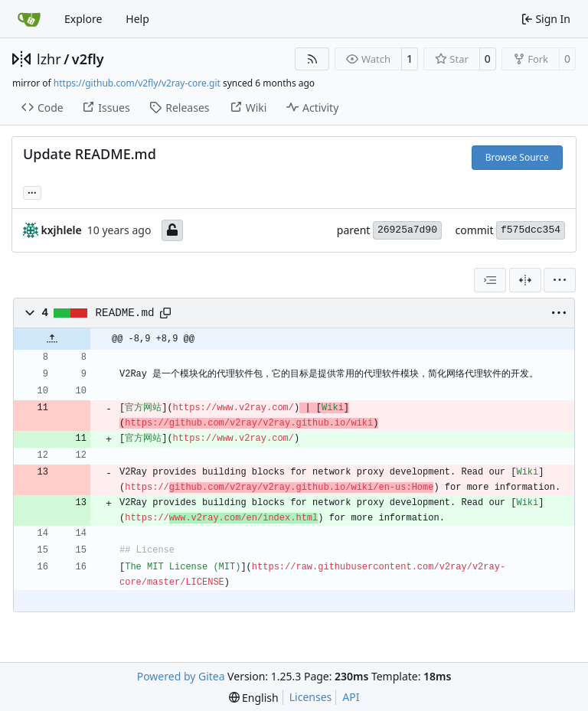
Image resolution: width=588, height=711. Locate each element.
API (351, 697)
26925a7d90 (407, 230)
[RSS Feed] (312, 59)
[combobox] (490, 280)
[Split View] (525, 280)
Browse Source (517, 157)
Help (137, 19)
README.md (125, 313)
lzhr (49, 59)
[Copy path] (165, 313)
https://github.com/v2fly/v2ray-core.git (137, 83)
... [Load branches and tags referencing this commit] (32, 191)
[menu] (560, 280)
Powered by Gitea (181, 676)
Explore (83, 19)
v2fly (88, 59)
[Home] (29, 19)
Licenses (311, 697)
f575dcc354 (531, 230)
